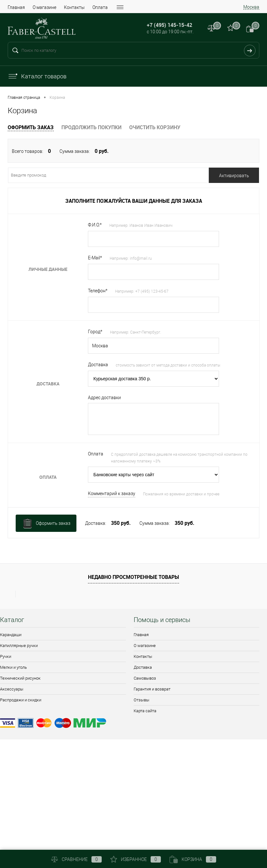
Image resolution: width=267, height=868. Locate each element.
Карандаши (11, 635)
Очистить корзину (155, 127)
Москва (251, 7)
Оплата (100, 7)
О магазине (44, 7)
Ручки (6, 656)
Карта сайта (145, 711)
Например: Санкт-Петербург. (136, 332)
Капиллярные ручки (19, 646)
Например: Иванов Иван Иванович (141, 225)
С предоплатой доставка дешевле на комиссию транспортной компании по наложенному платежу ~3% (179, 458)
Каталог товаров (37, 76)
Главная (16, 7)
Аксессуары (12, 689)
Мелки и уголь (13, 667)
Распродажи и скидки (21, 700)
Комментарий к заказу (112, 493)
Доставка (143, 667)
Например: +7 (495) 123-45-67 (142, 291)
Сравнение (76, 859)
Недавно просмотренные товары (133, 577)
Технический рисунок (20, 678)
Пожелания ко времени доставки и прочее (181, 494)
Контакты (74, 7)
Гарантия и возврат (152, 689)
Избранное (136, 859)
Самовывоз (145, 678)
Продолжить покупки (91, 127)
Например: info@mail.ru (131, 258)
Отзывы (141, 700)
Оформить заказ (31, 127)
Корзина (193, 859)
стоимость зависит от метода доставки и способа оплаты (168, 365)
